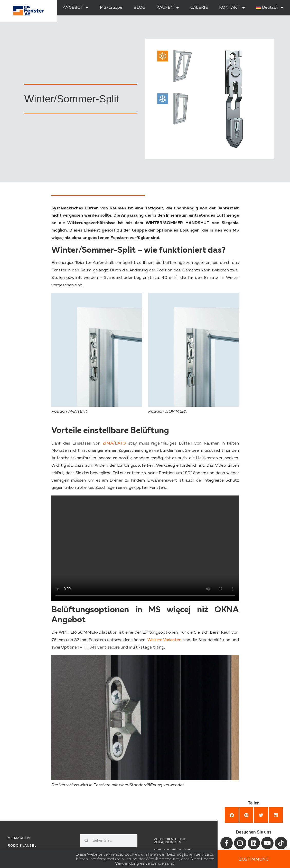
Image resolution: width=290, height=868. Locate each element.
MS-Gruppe (111, 8)
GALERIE (199, 8)
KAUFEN (168, 8)
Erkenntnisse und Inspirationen (173, 852)
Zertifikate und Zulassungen (170, 841)
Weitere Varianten (165, 640)
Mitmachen (19, 838)
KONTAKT (232, 8)
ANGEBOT (76, 8)
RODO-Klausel (22, 845)
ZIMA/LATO (114, 444)
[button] (232, 815)
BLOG (139, 8)
